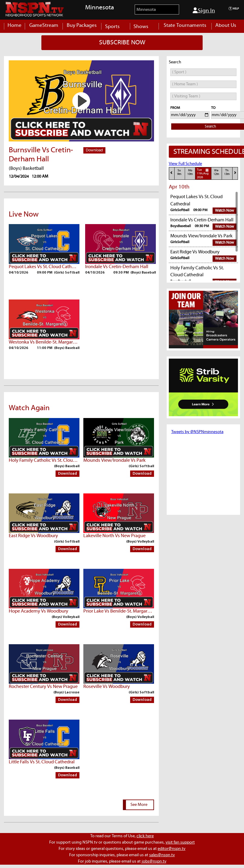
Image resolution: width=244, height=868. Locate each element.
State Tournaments (185, 25)
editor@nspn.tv (172, 849)
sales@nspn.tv (162, 855)
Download (94, 150)
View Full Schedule (185, 164)
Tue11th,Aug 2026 (204, 173)
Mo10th (190, 172)
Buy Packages (82, 25)
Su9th (179, 172)
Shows (144, 27)
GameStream (44, 25)
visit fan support (180, 842)
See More (139, 805)
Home (14, 25)
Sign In (204, 11)
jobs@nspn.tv (154, 861)
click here (145, 836)
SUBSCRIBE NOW (122, 43)
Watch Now (225, 211)
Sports (116, 27)
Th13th (227, 172)
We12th (216, 172)
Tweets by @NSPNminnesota (197, 432)
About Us (226, 25)
